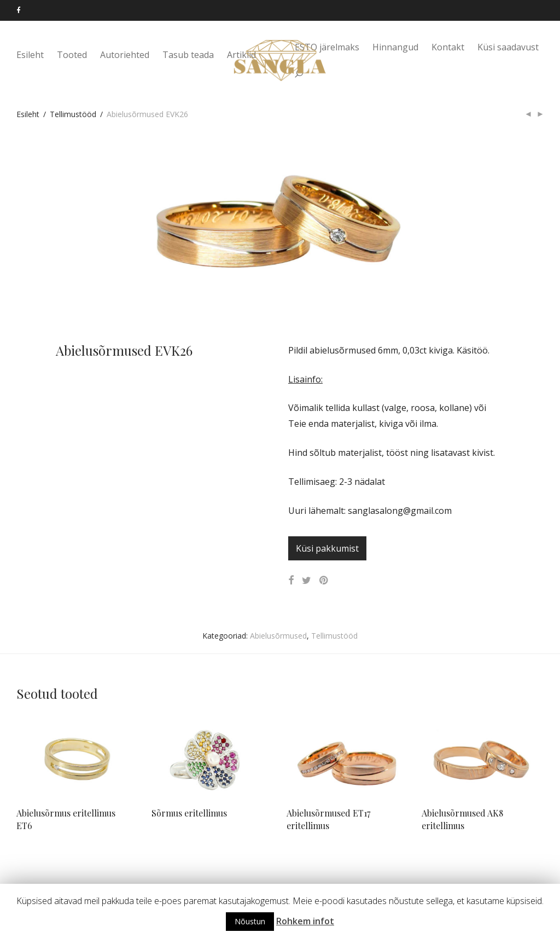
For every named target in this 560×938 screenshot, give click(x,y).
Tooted (72, 56)
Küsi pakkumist (327, 548)
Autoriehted (125, 56)
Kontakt (448, 48)
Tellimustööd (73, 114)
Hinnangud (395, 48)
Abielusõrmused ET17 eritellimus (328, 819)
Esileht (30, 56)
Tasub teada (188, 56)
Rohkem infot (305, 921)
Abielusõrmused (278, 636)
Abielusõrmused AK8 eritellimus (462, 819)
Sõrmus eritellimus (189, 813)
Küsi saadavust (508, 48)
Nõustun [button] (250, 921)
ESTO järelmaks (327, 48)
